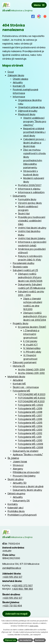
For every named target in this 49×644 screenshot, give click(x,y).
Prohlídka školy (16, 511)
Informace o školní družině (28, 486)
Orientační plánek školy (31, 107)
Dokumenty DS (21, 501)
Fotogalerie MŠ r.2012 (30, 433)
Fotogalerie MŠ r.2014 (30, 426)
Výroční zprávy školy (30, 203)
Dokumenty (19, 196)
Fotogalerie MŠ (21, 391)
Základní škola (16, 75)
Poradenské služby (24, 263)
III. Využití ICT (31, 345)
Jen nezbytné (25, 640)
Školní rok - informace (26, 387)
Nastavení (40, 640)
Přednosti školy (27, 114)
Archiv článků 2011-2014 (31, 370)
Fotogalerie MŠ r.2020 (31, 405)
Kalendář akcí (15, 508)
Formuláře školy (27, 199)
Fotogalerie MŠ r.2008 (31, 447)
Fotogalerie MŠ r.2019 (30, 408)
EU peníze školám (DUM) (32, 327)
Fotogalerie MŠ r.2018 (30, 412)
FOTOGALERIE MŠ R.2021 (31, 401)
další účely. (34, 626)
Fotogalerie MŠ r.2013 (30, 430)
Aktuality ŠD (20, 483)
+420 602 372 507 (22, 586)
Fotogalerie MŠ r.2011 (30, 437)
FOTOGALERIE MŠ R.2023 (32, 394)
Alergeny (18, 469)
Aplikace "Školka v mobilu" (28, 455)
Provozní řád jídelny (24, 476)
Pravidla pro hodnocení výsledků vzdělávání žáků (32, 221)
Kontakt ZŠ (19, 86)
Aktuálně (18, 380)
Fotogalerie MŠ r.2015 (30, 423)
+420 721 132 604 (12, 606)
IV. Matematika (32, 348)
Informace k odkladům (31, 192)
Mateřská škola (16, 377)
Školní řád (24, 214)
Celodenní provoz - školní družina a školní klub (35, 143)
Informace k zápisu (29, 189)
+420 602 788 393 (22, 589)
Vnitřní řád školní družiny (32, 228)
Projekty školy (21, 323)
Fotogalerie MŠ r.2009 (31, 444)
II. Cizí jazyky (30, 341)
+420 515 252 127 (12, 577)
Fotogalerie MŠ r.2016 (30, 419)
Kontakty (13, 504)
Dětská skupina (16, 494)
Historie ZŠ (19, 366)
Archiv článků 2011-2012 (31, 373)
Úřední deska (20, 79)
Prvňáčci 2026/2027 (30, 185)
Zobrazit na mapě (16, 614)
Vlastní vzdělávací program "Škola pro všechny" (35, 121)
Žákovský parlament (25, 362)
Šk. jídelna (13, 458)
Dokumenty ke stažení (26, 451)
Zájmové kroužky (28, 111)
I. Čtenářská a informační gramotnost (31, 334)
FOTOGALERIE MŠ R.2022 (32, 398)
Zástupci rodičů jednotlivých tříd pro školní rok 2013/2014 (35, 316)
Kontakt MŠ (19, 384)
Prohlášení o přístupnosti (22, 515)
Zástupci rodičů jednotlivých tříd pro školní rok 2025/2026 (30, 277)
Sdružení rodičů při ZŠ (25, 270)
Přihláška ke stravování (26, 472)
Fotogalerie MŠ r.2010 (30, 440)
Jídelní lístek (20, 462)
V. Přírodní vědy (32, 352)
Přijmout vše (10, 640)
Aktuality (18, 82)
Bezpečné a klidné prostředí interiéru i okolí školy (34, 132)
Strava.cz (18, 465)
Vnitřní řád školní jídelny (32, 238)
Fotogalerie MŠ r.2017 (30, 416)
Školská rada (20, 267)
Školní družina (16, 479)
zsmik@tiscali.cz (12, 568)
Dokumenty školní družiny (27, 490)
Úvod (11, 72)
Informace (19, 97)
